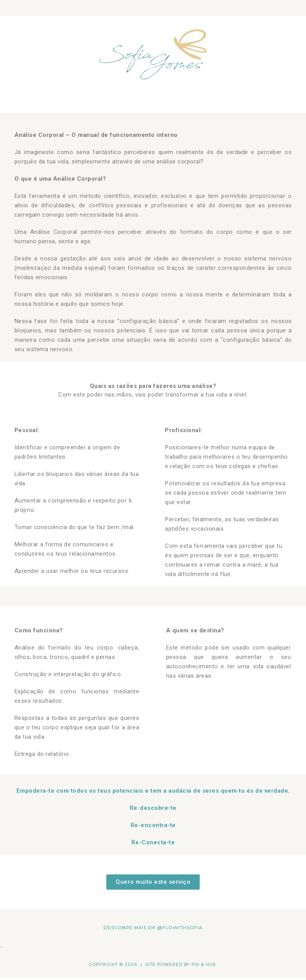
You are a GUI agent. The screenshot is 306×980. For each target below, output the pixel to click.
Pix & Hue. (204, 965)
